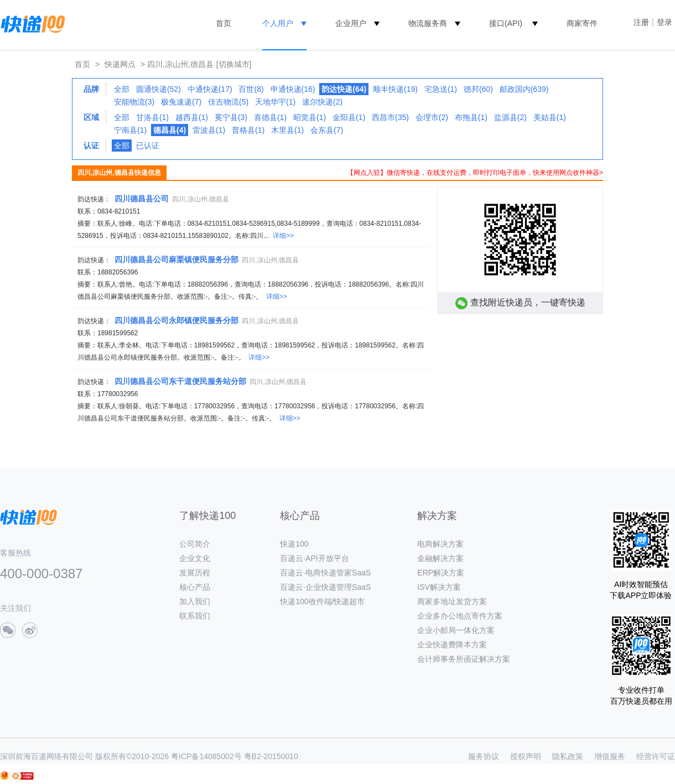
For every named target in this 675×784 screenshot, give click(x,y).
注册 (641, 22)
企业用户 (351, 23)
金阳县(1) (349, 117)
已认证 (148, 146)
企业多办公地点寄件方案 (460, 616)
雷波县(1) (209, 130)
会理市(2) (432, 117)
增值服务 (610, 756)
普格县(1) (248, 130)
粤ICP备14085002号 (206, 756)
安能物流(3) (134, 102)
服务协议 (484, 756)
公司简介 (195, 544)
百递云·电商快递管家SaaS (325, 573)
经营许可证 (656, 756)
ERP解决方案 (441, 573)
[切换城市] (234, 64)
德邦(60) (478, 89)
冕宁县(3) (231, 117)
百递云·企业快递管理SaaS (325, 587)
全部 (122, 89)
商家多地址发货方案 (452, 601)
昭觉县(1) (310, 117)
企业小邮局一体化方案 (456, 630)
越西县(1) (192, 117)
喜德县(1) (270, 117)
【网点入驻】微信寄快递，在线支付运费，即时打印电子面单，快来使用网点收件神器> (475, 173)
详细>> (283, 236)
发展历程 (195, 573)
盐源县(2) (510, 117)
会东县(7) (327, 130)
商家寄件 (582, 23)
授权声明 (526, 756)
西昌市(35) (390, 117)
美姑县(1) (550, 117)
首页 (224, 23)
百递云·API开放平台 (314, 558)
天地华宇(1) (275, 102)
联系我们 (195, 616)
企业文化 (195, 558)
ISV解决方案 (439, 587)
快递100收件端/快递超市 (322, 601)
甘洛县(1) (152, 117)
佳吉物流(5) (228, 102)
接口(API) (506, 23)
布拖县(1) (471, 117)
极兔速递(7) (181, 102)
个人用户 (278, 23)
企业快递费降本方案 (452, 645)
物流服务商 (428, 23)
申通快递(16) (293, 89)
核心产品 (195, 587)
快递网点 (120, 64)
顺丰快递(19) (395, 89)
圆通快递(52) (159, 89)
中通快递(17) (210, 89)
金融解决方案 (440, 558)
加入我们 (195, 601)
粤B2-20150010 (271, 756)
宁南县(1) (130, 130)
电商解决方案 (440, 544)
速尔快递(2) (322, 102)
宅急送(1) (441, 89)
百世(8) (251, 89)
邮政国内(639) (524, 89)
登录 (664, 22)
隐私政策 (568, 756)
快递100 (294, 544)
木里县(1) (287, 130)
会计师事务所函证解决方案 (464, 659)
